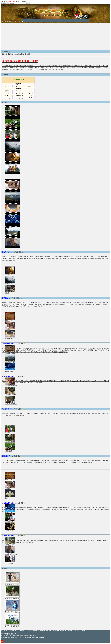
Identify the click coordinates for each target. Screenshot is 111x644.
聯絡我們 (65, 631)
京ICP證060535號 (6, 636)
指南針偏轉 (8, 451)
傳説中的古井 (9, 531)
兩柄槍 (7, 293)
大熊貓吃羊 (8, 275)
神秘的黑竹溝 (9, 284)
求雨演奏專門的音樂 (11, 386)
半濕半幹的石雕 (10, 353)
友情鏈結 (84, 631)
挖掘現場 (8, 329)
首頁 (2, 21)
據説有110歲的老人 (11, 404)
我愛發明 (4, 54)
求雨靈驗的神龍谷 (11, 395)
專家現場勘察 (9, 522)
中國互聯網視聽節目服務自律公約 (34, 638)
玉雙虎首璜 (8, 339)
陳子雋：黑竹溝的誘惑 (12, 626)
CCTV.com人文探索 (17, 21)
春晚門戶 (12, 2)
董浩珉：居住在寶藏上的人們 (14, 612)
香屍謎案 (10, 54)
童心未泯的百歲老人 (11, 554)
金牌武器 (16, 54)
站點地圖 (21, 631)
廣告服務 (77, 631)
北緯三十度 (8, 320)
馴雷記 (29, 54)
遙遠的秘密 (23, 54)
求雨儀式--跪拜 (10, 545)
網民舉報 (71, 631)
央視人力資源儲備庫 (31, 631)
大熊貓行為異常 (10, 442)
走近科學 (7, 21)
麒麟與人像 (8, 512)
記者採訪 (8, 433)
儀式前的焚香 (9, 563)
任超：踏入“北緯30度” (12, 585)
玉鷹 (6, 498)
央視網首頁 (4, 2)
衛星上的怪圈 (9, 371)
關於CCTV (4, 631)
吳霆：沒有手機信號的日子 (13, 598)
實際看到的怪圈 (10, 362)
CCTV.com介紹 (13, 631)
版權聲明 (41, 631)
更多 (9, 52)
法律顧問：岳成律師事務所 (53, 631)
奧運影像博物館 (21, 2)
